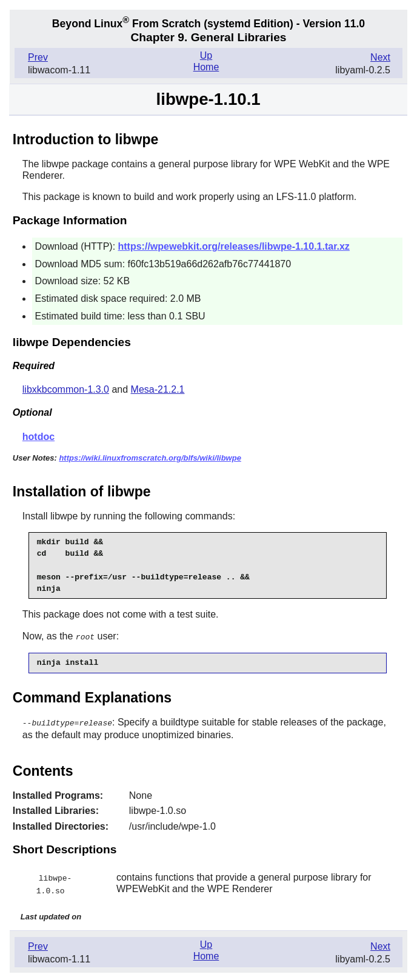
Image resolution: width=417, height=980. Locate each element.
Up (206, 55)
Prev (38, 57)
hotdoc (38, 437)
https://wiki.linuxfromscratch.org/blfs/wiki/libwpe (150, 458)
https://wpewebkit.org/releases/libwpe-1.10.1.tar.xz (234, 246)
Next (380, 57)
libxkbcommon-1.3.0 (66, 389)
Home (206, 67)
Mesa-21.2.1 (158, 389)
